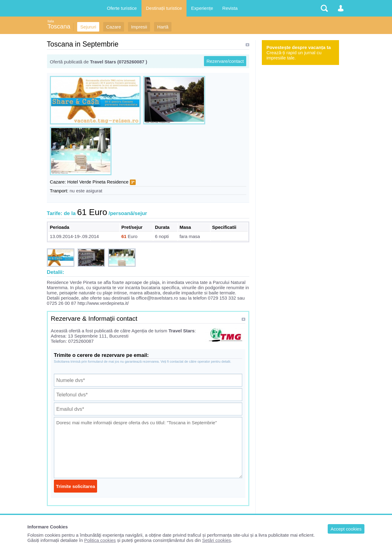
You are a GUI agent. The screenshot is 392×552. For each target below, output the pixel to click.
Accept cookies (346, 529)
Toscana (59, 26)
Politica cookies (100, 540)
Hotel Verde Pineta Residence (98, 182)
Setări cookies (217, 540)
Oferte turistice (122, 8)
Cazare (114, 27)
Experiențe (202, 8)
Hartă (163, 27)
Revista (230, 8)
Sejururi (88, 27)
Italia (51, 21)
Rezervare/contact (225, 61)
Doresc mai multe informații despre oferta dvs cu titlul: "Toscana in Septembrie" (148, 448)
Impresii (139, 27)
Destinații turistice (164, 8)
